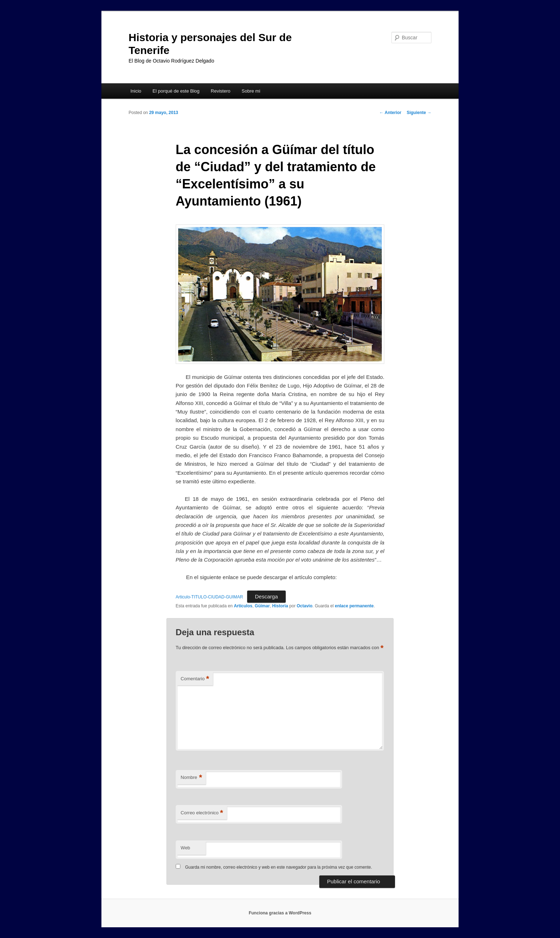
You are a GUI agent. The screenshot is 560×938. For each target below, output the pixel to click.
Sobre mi (251, 91)
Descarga (266, 596)
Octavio (305, 606)
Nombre (191, 778)
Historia (280, 606)
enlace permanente (354, 606)
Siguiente (419, 113)
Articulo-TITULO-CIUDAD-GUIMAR (209, 597)
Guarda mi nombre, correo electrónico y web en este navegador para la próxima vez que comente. (279, 867)
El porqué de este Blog (176, 91)
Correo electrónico (202, 813)
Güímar (262, 606)
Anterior (390, 113)
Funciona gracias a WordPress (280, 913)
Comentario (195, 679)
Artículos (243, 606)
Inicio (136, 91)
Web (186, 848)
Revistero (221, 91)
